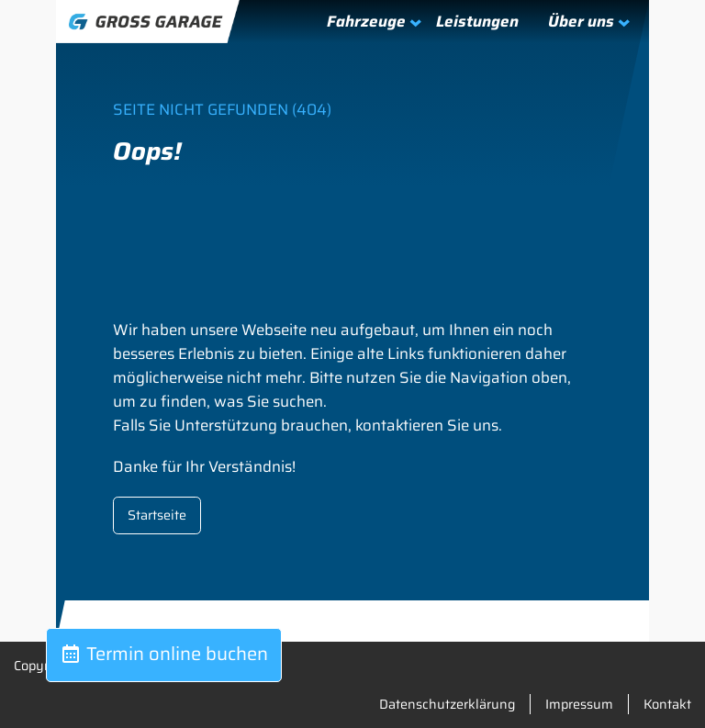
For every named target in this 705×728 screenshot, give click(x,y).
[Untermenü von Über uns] (580, 21)
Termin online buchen (164, 654)
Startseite (157, 515)
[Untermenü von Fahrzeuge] (365, 21)
